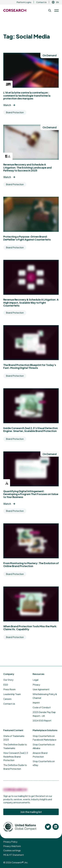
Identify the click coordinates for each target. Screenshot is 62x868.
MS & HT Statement (14, 855)
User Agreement (41, 689)
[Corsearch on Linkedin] (56, 827)
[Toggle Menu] (55, 10)
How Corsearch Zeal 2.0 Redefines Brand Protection (16, 757)
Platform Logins (24, 2)
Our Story (8, 680)
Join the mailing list (31, 812)
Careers (7, 699)
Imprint (36, 703)
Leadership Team (12, 694)
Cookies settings (12, 850)
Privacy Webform (12, 846)
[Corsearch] (15, 791)
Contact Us (41, 2)
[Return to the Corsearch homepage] (15, 10)
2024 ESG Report (42, 721)
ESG (6, 685)
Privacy (36, 685)
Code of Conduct (42, 707)
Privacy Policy (10, 842)
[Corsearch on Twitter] (48, 827)
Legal (35, 680)
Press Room (9, 689)
